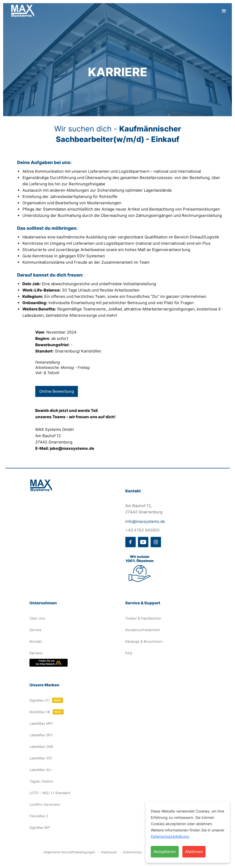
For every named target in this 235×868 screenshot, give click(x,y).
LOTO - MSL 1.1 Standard (50, 793)
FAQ (129, 653)
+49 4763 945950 (142, 530)
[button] (224, 11)
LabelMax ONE (41, 747)
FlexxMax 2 (39, 816)
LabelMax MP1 (41, 723)
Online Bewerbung (57, 391)
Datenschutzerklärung (170, 836)
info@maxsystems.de (145, 521)
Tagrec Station (41, 781)
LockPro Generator (45, 804)
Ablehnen (194, 852)
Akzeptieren (165, 852)
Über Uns (37, 618)
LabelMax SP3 (41, 735)
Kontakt (36, 641)
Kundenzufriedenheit (143, 630)
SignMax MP (40, 828)
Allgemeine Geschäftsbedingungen (69, 852)
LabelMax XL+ (41, 770)
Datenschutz (132, 852)
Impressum (109, 852)
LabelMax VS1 (41, 758)
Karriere (36, 653)
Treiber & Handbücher (143, 618)
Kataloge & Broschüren (144, 641)
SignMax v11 (39, 700)
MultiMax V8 (40, 712)
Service (36, 630)
